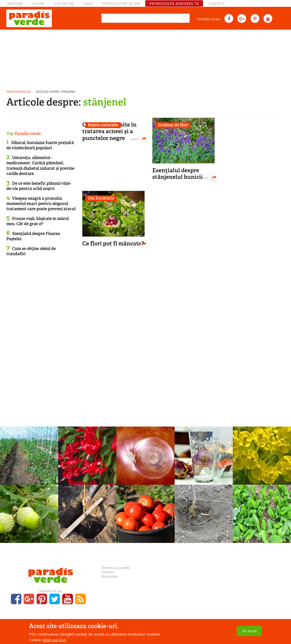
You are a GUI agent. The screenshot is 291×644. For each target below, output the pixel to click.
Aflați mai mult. (55, 640)
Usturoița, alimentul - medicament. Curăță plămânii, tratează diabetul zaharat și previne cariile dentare (40, 166)
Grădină (15, 4)
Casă (88, 4)
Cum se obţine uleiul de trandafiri (31, 251)
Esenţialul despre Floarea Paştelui (33, 236)
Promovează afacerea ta (174, 4)
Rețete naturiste (103, 125)
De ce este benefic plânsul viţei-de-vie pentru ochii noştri (39, 186)
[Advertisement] (145, 58)
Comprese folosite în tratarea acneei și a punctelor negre (109, 131)
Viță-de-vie (64, 4)
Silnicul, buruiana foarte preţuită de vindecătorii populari (40, 145)
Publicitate (110, 577)
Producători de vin (121, 4)
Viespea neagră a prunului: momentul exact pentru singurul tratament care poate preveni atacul (41, 204)
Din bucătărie (101, 198)
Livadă (38, 4)
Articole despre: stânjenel (56, 92)
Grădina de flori (173, 125)
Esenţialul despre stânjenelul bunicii (178, 174)
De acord (249, 631)
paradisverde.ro (19, 92)
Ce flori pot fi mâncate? (113, 243)
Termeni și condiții (116, 568)
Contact (216, 4)
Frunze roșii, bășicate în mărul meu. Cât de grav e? (38, 221)
